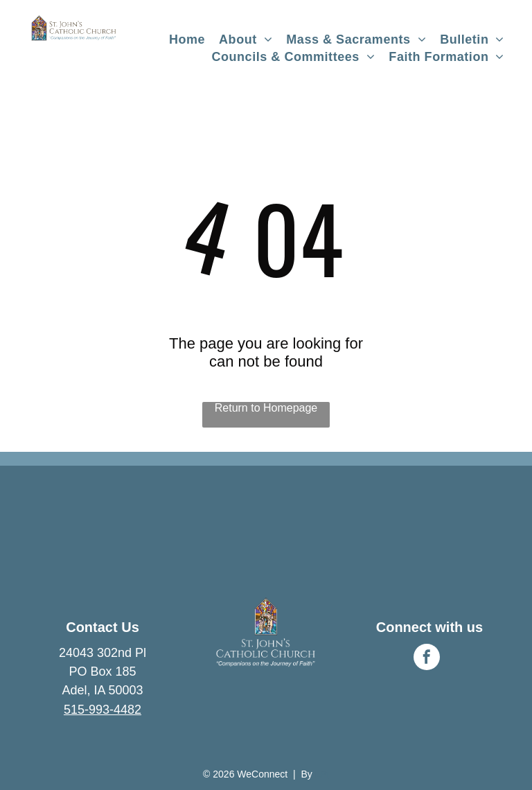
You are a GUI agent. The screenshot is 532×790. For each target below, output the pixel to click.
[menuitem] (187, 40)
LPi (322, 774)
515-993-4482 (103, 710)
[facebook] (427, 659)
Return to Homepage (266, 408)
